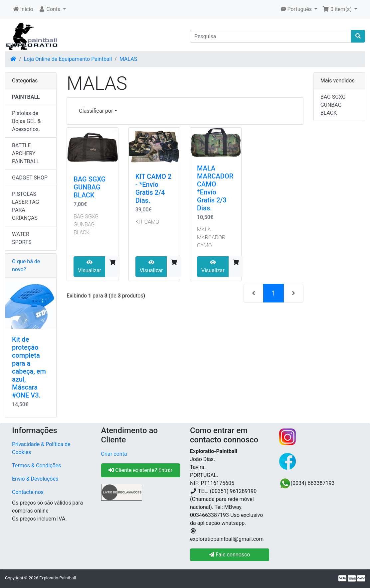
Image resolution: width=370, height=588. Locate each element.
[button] (52, 9)
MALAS (128, 59)
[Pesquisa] (271, 36)
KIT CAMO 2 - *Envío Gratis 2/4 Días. (154, 188)
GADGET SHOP (30, 178)
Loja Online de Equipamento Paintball (68, 59)
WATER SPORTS (22, 238)
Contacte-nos (28, 492)
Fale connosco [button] (230, 555)
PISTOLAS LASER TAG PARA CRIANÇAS (26, 206)
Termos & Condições (37, 466)
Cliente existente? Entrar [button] (140, 470)
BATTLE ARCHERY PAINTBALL (26, 153)
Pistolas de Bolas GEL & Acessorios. (26, 121)
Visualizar (90, 267)
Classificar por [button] (96, 111)
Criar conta (114, 454)
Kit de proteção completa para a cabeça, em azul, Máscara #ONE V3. (29, 367)
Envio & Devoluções (35, 479)
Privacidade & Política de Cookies (41, 448)
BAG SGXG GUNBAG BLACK (90, 187)
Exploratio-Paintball (58, 578)
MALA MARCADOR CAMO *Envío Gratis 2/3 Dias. (215, 188)
